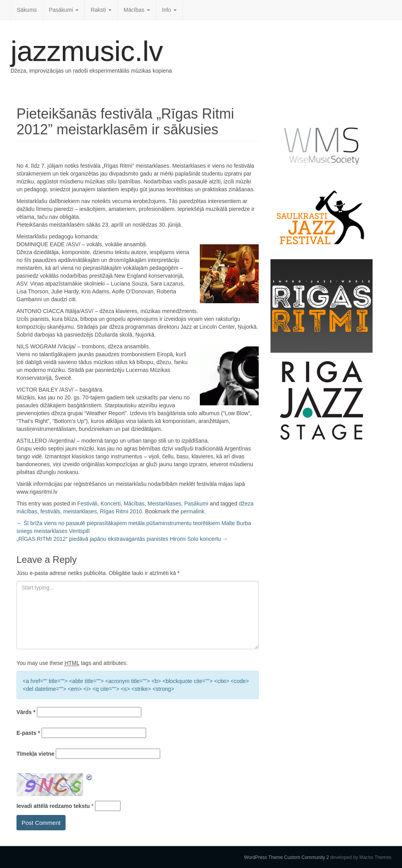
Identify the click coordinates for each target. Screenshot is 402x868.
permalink (193, 511)
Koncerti (111, 504)
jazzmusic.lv (87, 51)
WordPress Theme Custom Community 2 (287, 857)
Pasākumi (64, 10)
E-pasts (28, 733)
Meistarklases (164, 504)
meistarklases (80, 511)
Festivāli (87, 504)
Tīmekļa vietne (36, 754)
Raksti (101, 10)
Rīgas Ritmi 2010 (121, 511)
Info (169, 10)
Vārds (26, 712)
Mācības (137, 10)
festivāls (50, 511)
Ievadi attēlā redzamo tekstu (53, 806)
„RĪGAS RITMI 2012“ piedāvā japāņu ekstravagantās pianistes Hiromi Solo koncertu (122, 539)
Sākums (27, 10)
